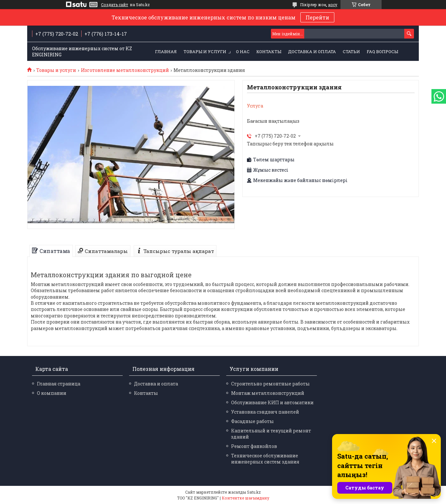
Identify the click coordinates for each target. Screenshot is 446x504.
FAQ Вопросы (382, 52)
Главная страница (59, 384)
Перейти (317, 17)
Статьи (351, 52)
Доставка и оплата (312, 52)
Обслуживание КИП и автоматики (272, 402)
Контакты (269, 52)
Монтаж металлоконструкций (268, 393)
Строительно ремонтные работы (270, 384)
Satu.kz (254, 492)
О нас (243, 52)
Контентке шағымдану (245, 498)
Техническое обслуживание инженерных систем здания (265, 459)
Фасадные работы (252, 421)
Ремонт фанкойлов (254, 446)
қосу (333, 5)
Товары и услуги (205, 52)
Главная (166, 52)
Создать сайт (115, 5)
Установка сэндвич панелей (265, 412)
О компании (52, 393)
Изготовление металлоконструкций (125, 70)
